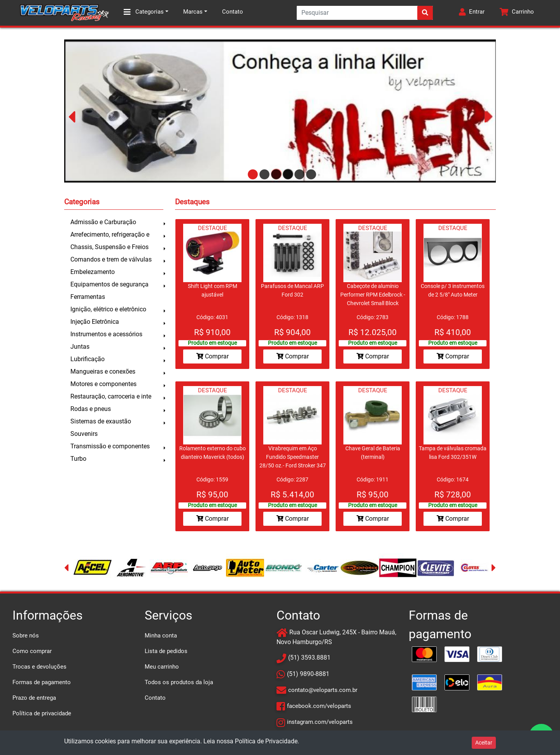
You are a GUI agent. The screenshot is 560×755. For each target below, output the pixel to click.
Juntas (80, 347)
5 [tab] (297, 175)
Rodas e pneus (91, 409)
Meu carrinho (162, 667)
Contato (233, 12)
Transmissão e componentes (110, 446)
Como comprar (32, 651)
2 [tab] (262, 175)
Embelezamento (93, 272)
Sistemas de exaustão (101, 421)
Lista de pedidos (166, 651)
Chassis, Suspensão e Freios (109, 247)
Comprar (213, 356)
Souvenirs (84, 434)
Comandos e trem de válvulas (111, 259)
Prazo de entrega (34, 698)
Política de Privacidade (266, 741)
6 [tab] (309, 175)
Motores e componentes (103, 384)
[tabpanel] (280, 111)
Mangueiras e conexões (103, 371)
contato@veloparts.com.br (323, 690)
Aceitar (484, 743)
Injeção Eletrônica (95, 322)
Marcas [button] (193, 12)
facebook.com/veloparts (319, 706)
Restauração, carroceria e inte (111, 396)
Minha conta (161, 636)
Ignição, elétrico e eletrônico (108, 309)
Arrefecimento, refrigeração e (110, 234)
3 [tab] (274, 175)
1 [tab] (251, 175)
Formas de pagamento (42, 682)
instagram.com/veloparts (320, 722)
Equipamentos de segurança (109, 284)
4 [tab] (286, 175)
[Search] (365, 13)
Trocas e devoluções (39, 667)
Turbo (78, 459)
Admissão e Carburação (103, 222)
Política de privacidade (42, 713)
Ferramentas (88, 297)
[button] (472, 13)
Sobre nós (26, 636)
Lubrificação (87, 359)
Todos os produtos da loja (179, 682)
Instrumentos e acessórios (106, 334)
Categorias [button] (144, 12)
